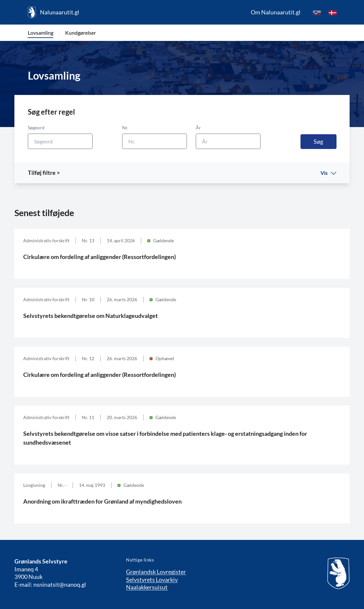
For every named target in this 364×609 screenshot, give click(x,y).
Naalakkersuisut (147, 587)
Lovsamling (41, 33)
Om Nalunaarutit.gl (276, 12)
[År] (228, 141)
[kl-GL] (317, 12)
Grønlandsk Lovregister (156, 572)
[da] (333, 12)
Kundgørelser (81, 33)
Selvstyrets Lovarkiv (152, 580)
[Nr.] (155, 141)
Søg (318, 141)
